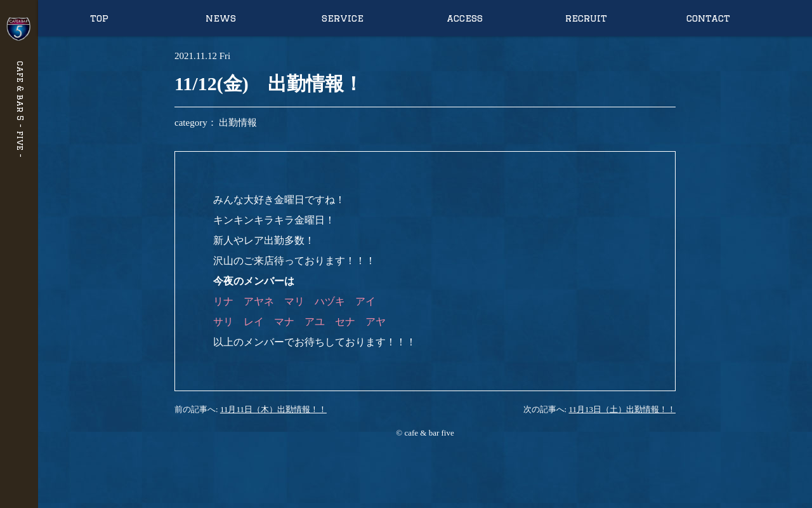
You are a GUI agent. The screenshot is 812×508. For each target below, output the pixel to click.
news (221, 18)
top (99, 18)
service (343, 18)
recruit (586, 18)
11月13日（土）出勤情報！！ (622, 409)
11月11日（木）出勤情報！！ (273, 409)
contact (708, 18)
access (465, 18)
